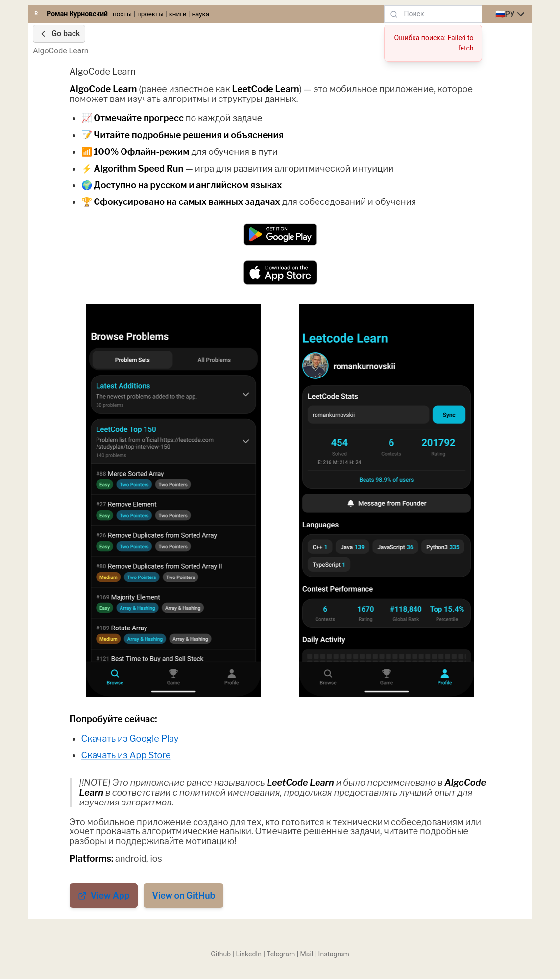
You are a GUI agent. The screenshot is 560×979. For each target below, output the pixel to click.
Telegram (281, 954)
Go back (59, 34)
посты (122, 14)
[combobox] (511, 14)
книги (178, 14)
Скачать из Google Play (130, 739)
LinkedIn (249, 954)
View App (104, 895)
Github (221, 954)
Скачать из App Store (126, 755)
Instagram (334, 954)
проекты (150, 14)
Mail (307, 954)
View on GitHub (183, 895)
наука (200, 14)
